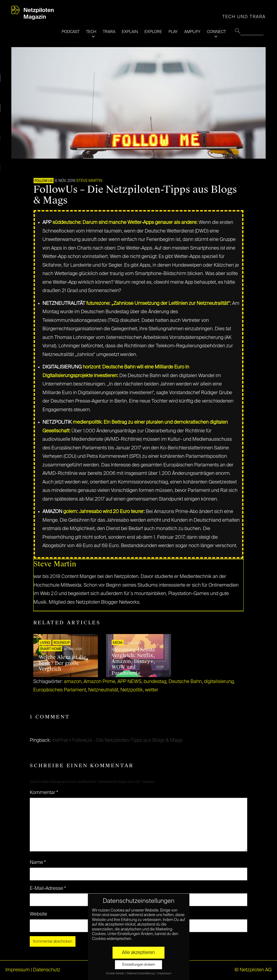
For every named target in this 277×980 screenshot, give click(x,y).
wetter (152, 690)
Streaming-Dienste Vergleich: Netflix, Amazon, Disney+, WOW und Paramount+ (133, 661)
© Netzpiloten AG (253, 970)
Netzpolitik (132, 690)
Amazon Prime (99, 682)
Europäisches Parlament (60, 690)
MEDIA (118, 643)
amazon (73, 682)
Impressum (18, 970)
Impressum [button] (164, 974)
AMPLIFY (192, 32)
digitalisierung (219, 682)
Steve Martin (89, 181)
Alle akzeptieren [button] (138, 953)
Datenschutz (47, 970)
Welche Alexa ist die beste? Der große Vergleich (62, 663)
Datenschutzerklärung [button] (141, 974)
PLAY (173, 32)
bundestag (155, 682)
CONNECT (216, 32)
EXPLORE (153, 32)
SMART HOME (51, 649)
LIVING (45, 643)
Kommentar (44, 793)
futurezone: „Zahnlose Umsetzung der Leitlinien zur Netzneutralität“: (159, 303)
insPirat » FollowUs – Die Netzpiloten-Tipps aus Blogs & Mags (117, 740)
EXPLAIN (130, 32)
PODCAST (71, 32)
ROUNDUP (62, 643)
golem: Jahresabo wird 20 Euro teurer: (104, 512)
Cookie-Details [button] (115, 974)
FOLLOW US (44, 181)
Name (38, 863)
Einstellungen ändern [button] (139, 965)
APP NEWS (129, 682)
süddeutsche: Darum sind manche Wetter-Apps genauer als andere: (125, 223)
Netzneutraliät (103, 690)
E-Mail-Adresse (48, 888)
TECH (91, 32)
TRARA (109, 32)
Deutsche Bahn (185, 682)
